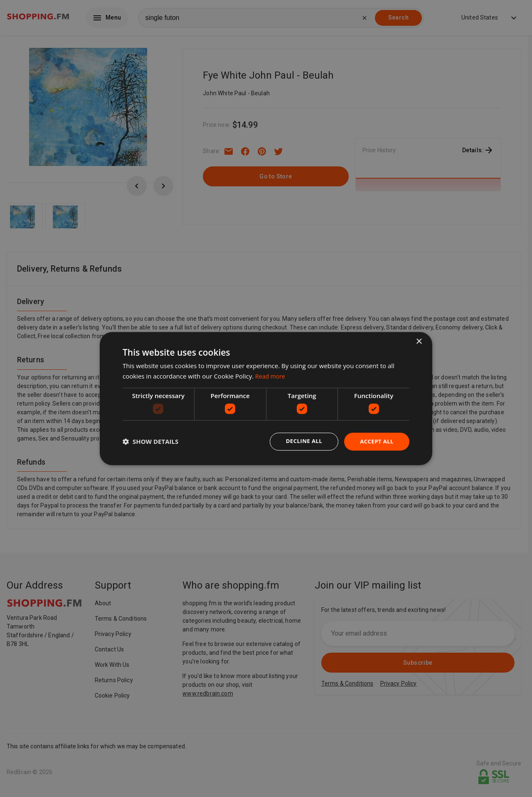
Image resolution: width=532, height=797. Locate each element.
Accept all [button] (376, 441)
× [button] (419, 341)
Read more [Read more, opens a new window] (271, 376)
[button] (150, 442)
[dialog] (266, 398)
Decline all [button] (301, 441)
